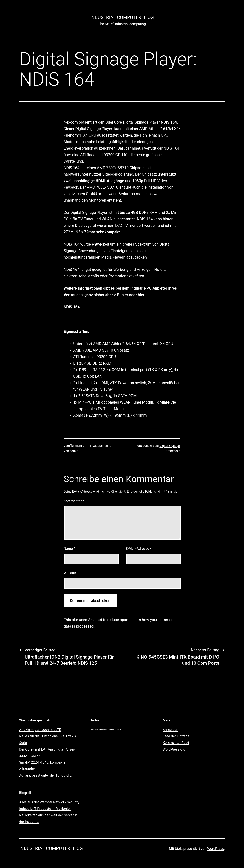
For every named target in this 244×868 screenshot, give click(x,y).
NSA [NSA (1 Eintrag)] (119, 730)
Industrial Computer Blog (122, 17)
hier (125, 295)
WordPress (216, 849)
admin (74, 451)
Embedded (173, 451)
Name (69, 548)
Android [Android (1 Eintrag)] (95, 730)
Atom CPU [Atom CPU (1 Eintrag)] (104, 730)
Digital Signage (169, 446)
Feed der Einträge (176, 736)
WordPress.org (174, 749)
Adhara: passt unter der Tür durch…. (46, 775)
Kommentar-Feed (176, 743)
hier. (142, 295)
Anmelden (170, 730)
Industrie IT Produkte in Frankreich (45, 809)
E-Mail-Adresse (139, 548)
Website (70, 573)
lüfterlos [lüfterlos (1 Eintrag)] (113, 730)
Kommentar (74, 501)
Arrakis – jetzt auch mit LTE (40, 730)
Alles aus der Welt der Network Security (49, 802)
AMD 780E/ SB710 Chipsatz (121, 168)
